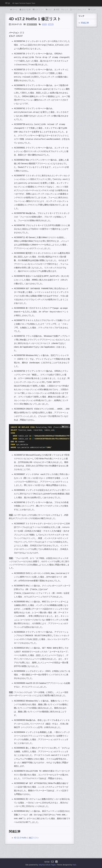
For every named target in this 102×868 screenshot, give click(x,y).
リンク (92, 10)
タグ (49, 10)
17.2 (44, 24)
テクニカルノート (78, 10)
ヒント (65, 10)
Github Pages (50, 865)
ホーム (14, 10)
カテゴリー (38, 10)
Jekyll (41, 865)
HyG (74, 865)
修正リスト (32, 24)
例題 (57, 10)
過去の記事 (25, 10)
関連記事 (85, 23)
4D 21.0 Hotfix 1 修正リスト (26, 838)
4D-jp (8, 3)
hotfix (51, 24)
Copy (65, 426)
